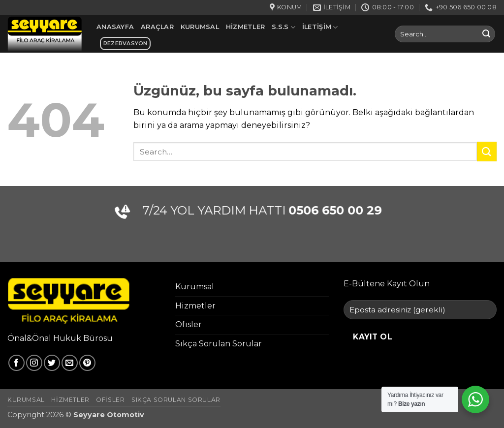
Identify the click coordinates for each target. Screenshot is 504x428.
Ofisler (189, 324)
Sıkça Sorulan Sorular (219, 344)
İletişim (320, 27)
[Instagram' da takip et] (34, 363)
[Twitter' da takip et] (52, 363)
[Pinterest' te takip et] (87, 363)
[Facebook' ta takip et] (16, 363)
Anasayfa (115, 27)
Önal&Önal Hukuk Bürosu (60, 338)
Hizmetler (245, 27)
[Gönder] (486, 34)
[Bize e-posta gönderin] (70, 363)
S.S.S (283, 27)
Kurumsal (200, 27)
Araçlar (157, 27)
